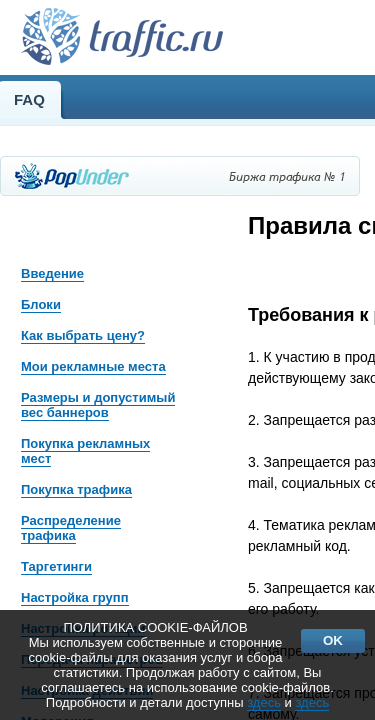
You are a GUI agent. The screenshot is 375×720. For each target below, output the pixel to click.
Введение (52, 273)
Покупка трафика (76, 489)
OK (333, 640)
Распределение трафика (71, 528)
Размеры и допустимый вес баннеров (98, 405)
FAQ (29, 99)
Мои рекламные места (93, 366)
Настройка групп (75, 597)
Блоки (41, 304)
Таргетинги (56, 566)
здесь (264, 702)
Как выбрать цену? (83, 335)
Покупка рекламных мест (85, 451)
